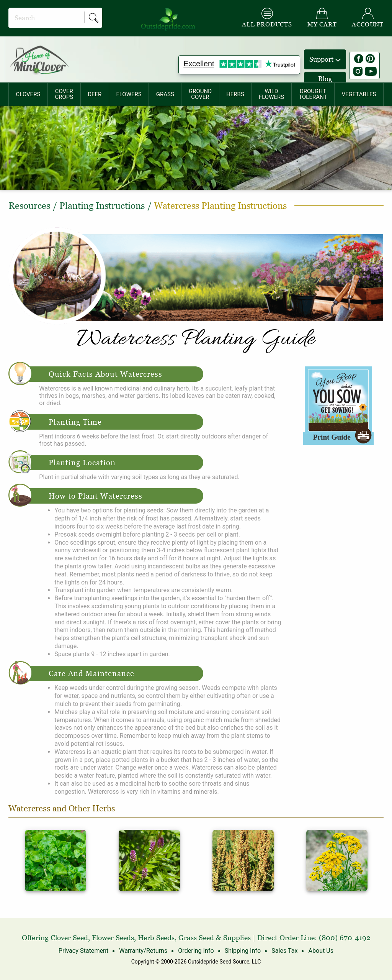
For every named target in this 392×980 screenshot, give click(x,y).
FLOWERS (129, 94)
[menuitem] (28, 94)
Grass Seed (196, 938)
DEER (95, 94)
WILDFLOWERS (271, 94)
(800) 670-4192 (345, 938)
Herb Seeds (156, 938)
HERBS (235, 94)
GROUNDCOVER (200, 94)
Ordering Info (196, 951)
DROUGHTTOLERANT (313, 94)
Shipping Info (242, 951)
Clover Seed (69, 938)
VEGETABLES (359, 94)
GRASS (165, 94)
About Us (320, 951)
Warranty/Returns (143, 951)
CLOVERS (28, 94)
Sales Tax (284, 951)
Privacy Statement (84, 951)
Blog (325, 79)
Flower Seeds (113, 938)
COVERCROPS (64, 94)
